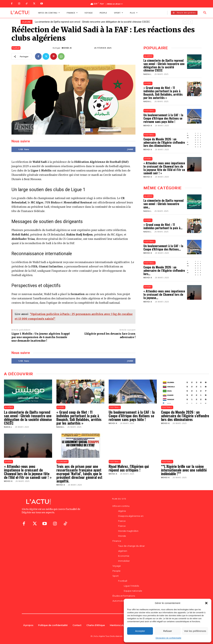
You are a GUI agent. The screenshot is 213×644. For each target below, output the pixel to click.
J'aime (130, 149)
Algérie (148, 56)
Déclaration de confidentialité (168, 638)
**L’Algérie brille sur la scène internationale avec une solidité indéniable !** (184, 470)
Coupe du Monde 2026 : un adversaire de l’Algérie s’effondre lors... (164, 270)
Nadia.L (148, 74)
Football (16, 48)
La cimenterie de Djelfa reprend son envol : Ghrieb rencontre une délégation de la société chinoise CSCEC (92, 22)
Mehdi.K (67, 48)
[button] (206, 603)
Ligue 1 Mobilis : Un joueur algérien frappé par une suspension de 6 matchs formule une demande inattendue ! (41, 337)
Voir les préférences (195, 631)
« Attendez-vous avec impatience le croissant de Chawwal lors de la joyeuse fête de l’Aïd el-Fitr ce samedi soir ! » (164, 168)
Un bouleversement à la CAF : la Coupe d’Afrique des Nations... (163, 247)
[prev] (185, 22)
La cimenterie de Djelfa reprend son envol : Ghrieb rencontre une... (163, 204)
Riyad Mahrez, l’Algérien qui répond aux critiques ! (129, 468)
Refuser (168, 631)
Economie (62, 462)
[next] (190, 22)
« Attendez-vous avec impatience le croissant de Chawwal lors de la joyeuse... (164, 294)
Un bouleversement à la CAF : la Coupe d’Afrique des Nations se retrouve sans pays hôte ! (163, 118)
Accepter (140, 631)
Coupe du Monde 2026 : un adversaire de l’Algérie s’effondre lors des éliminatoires (164, 142)
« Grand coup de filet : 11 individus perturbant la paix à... (163, 226)
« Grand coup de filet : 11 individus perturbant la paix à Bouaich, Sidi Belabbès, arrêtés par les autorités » (163, 93)
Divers (148, 83)
